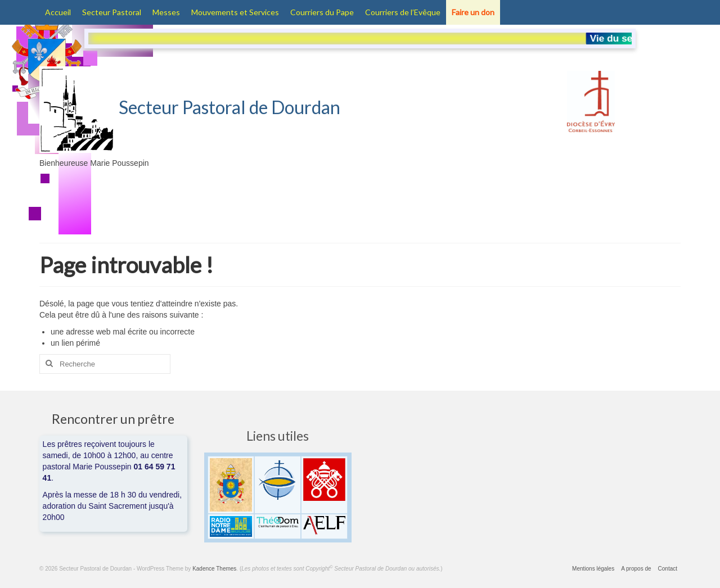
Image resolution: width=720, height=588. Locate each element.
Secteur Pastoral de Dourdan (190, 107)
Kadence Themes (214, 569)
